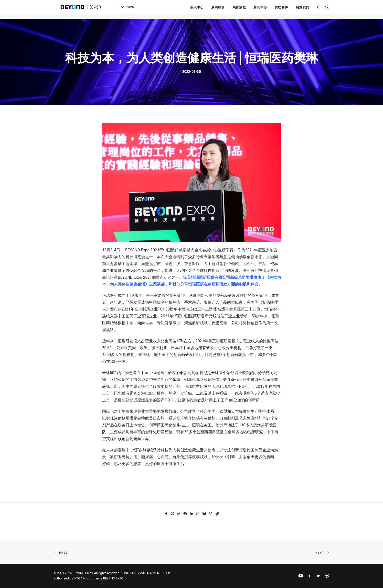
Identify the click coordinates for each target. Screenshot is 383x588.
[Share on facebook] (166, 514)
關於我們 (303, 10)
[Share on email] (217, 514)
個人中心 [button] (197, 10)
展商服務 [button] (218, 10)
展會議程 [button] (239, 10)
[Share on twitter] (172, 514)
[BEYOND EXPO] (81, 10)
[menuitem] (129, 10)
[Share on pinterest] (185, 514)
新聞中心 (260, 10)
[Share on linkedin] (191, 514)
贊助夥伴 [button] (282, 10)
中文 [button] (326, 10)
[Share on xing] (211, 514)
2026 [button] (134, 10)
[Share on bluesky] (204, 514)
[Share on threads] (179, 514)
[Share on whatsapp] (198, 514)
